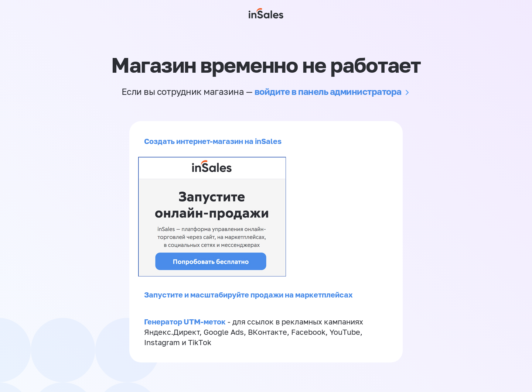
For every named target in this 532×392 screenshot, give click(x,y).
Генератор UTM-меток (185, 321)
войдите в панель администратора (328, 91)
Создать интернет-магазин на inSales (213, 141)
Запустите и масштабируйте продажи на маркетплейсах (248, 295)
